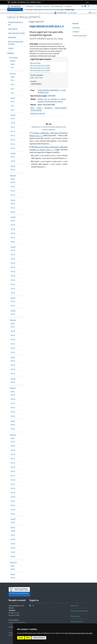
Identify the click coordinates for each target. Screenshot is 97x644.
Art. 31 (13, 237)
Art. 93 (13, 569)
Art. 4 (13, 89)
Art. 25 (13, 208)
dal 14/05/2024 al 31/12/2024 (40, 70)
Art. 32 (13, 242)
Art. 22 (13, 191)
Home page (29, 10)
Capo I (13, 64)
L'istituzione (30, 7)
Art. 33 (13, 250)
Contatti (11, 48)
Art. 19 (13, 169)
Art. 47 (13, 327)
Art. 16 (13, 148)
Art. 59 (13, 395)
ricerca (46, 10)
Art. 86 (13, 531)
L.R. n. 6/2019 (13, 57)
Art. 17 (13, 157)
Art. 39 (13, 276)
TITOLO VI (13, 435)
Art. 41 (13, 284)
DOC (41, 77)
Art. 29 (13, 229)
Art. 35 (13, 259)
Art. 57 (13, 373)
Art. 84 (13, 514)
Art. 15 (13, 144)
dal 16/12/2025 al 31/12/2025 (40, 65)
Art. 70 (13, 454)
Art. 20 (13, 182)
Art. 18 (13, 161)
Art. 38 (13, 271)
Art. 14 (13, 140)
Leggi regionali (13, 29)
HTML (32, 77)
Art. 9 (13, 118)
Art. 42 (13, 288)
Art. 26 (13, 212)
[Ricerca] (78, 13)
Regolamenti (12, 37)
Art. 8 (13, 110)
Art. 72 (13, 463)
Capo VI (13, 311)
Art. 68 (13, 446)
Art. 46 (13, 314)
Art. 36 (13, 263)
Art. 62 (13, 407)
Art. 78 (13, 488)
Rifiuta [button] (28, 638)
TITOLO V (13, 388)
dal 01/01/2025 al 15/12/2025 (40, 68)
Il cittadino (68, 7)
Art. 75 (13, 475)
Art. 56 (13, 369)
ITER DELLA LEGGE (38, 114)
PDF (37, 77)
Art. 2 (13, 80)
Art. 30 (13, 233)
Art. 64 (13, 416)
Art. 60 (13, 399)
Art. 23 (13, 195)
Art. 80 (13, 497)
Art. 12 (13, 131)
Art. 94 (13, 577)
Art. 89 (13, 543)
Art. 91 (13, 552)
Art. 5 (13, 93)
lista (51, 10)
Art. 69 (13, 450)
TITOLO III (13, 176)
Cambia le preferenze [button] (39, 638)
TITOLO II (13, 74)
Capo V (13, 166)
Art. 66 (13, 429)
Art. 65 (13, 424)
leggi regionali (38, 10)
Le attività (46, 7)
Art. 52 (13, 348)
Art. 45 (13, 305)
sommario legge (59, 10)
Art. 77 (13, 484)
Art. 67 (13, 441)
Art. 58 (13, 382)
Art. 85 (13, 522)
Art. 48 (13, 331)
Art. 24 (13, 203)
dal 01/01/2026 (35, 63)
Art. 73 (13, 467)
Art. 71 (13, 458)
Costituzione (76, 32)
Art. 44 (13, 301)
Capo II (13, 98)
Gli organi (38, 7)
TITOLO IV (13, 320)
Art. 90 (13, 548)
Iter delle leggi (76, 28)
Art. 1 (13, 67)
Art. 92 (13, 556)
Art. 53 (13, 352)
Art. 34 (13, 254)
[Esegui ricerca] (90, 13)
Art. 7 (13, 106)
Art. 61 (13, 403)
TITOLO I (13, 61)
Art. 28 (13, 225)
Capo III (13, 115)
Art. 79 (13, 492)
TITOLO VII (13, 562)
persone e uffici (60, 13)
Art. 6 (13, 101)
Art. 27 (13, 220)
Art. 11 (13, 127)
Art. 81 (13, 501)
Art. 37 (13, 267)
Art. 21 (13, 186)
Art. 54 (13, 361)
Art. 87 (13, 535)
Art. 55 (13, 365)
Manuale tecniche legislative (80, 36)
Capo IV (13, 153)
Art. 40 (13, 280)
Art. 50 (13, 339)
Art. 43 (13, 293)
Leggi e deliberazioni (57, 7)
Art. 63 (13, 412)
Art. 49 (13, 335)
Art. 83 (13, 509)
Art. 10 (13, 123)
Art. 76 (13, 480)
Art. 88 (13, 539)
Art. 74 (13, 471)
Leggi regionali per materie (16, 33)
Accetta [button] (21, 638)
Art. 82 (13, 505)
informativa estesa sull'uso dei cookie (81, 633)
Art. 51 (13, 344)
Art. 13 (13, 135)
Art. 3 (13, 84)
